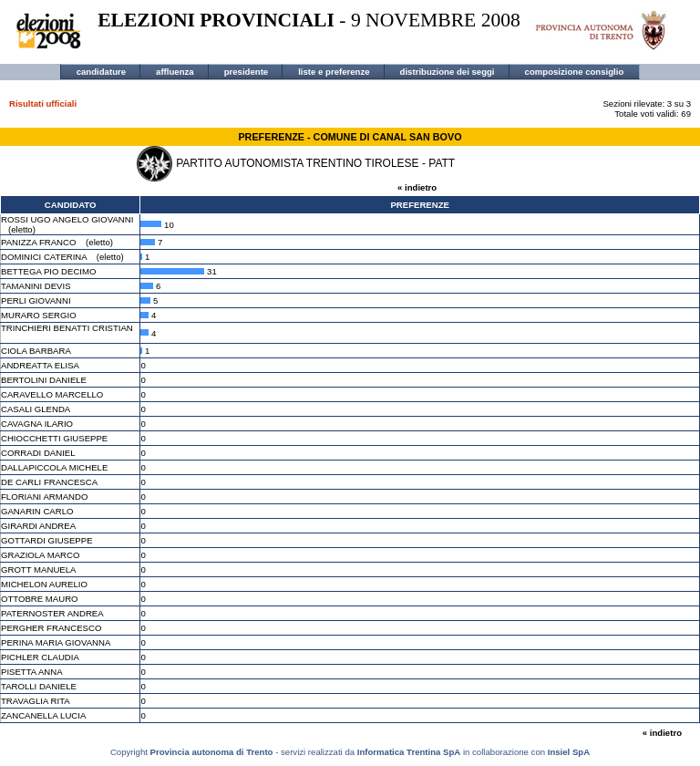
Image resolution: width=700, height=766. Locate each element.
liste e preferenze (334, 72)
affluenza (175, 72)
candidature (101, 72)
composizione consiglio (575, 72)
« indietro (417, 187)
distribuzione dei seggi (448, 72)
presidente (247, 72)
